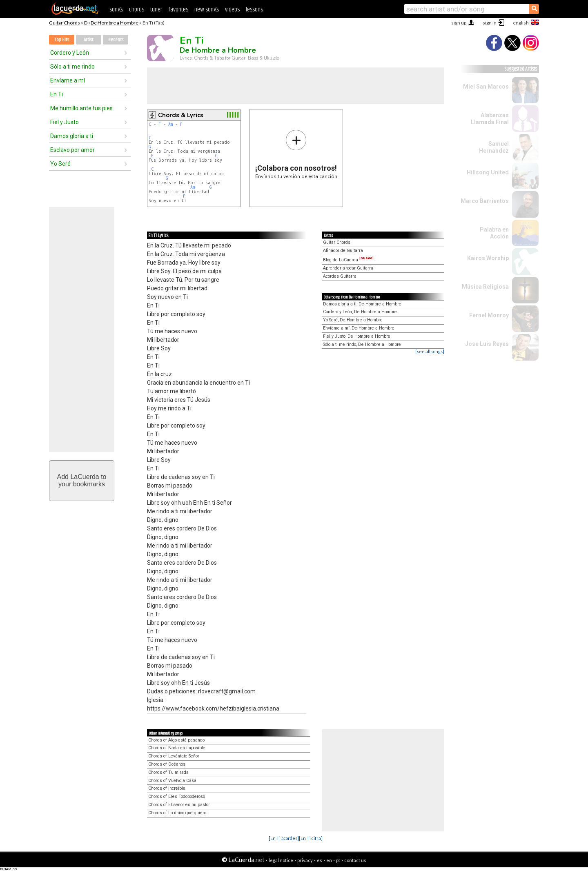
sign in (490, 23)
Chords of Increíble (167, 788)
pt (338, 860)
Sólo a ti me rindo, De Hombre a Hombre (362, 344)
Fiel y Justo (65, 122)
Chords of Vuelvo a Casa (172, 781)
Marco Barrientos (485, 201)
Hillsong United (488, 172)
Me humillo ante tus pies (81, 108)
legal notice (281, 860)
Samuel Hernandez (494, 147)
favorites (178, 10)
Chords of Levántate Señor (174, 756)
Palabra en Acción (494, 233)
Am (170, 124)
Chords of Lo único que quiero (177, 813)
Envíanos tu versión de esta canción (296, 154)
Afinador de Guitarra (343, 251)
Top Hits (62, 40)
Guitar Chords (65, 23)
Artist (89, 40)
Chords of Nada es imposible (177, 748)
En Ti (57, 94)
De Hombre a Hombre (115, 23)
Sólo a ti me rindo (72, 67)
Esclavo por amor (72, 150)
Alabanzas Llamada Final (490, 119)
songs (116, 10)
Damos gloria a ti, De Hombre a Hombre (362, 304)
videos (232, 10)
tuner (156, 10)
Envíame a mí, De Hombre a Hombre (359, 328)
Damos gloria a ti (72, 136)
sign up (459, 23)
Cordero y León (70, 53)
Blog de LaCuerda (348, 260)
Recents (116, 40)
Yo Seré (60, 164)
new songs (207, 10)
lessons (254, 10)
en (329, 860)
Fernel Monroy (489, 315)
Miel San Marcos (486, 87)
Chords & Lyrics (181, 115)
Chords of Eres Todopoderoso (177, 796)
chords (137, 10)
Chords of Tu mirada (168, 772)
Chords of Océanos (167, 764)
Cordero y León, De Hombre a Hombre (360, 312)
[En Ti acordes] (284, 838)
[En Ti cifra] (311, 838)
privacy (305, 860)
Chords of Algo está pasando (176, 740)
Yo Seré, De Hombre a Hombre (353, 320)
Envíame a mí (68, 80)
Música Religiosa (485, 287)
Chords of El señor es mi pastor (179, 805)
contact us (355, 860)
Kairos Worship (488, 258)
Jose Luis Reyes (487, 344)
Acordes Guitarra (340, 276)
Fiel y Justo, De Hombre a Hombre (357, 336)
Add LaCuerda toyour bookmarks (82, 480)
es (320, 860)
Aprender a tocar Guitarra (348, 268)
